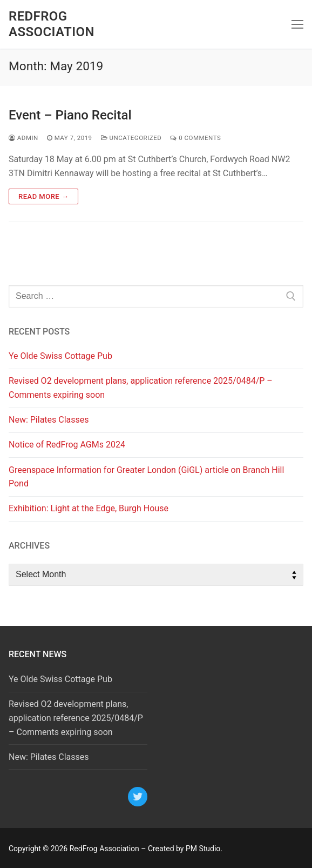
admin (23, 138)
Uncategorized (131, 138)
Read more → (43, 196)
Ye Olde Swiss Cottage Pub (60, 356)
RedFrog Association (52, 24)
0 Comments (195, 138)
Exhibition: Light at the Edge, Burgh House (89, 508)
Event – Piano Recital (70, 115)
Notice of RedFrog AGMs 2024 (67, 445)
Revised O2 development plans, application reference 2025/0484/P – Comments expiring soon (141, 388)
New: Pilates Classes (49, 420)
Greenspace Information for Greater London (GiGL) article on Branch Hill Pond (146, 477)
